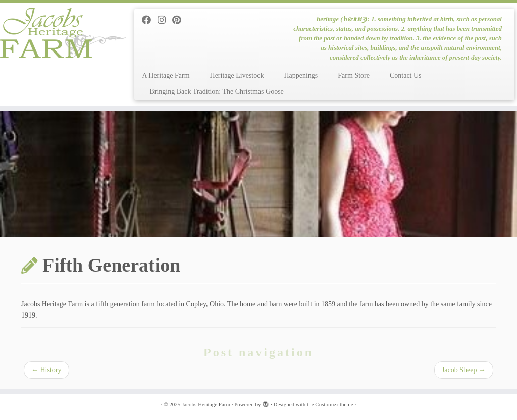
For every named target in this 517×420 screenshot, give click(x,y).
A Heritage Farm (166, 75)
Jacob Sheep (464, 370)
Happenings (301, 75)
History (46, 370)
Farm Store (354, 75)
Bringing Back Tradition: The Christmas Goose (216, 92)
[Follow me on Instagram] (165, 20)
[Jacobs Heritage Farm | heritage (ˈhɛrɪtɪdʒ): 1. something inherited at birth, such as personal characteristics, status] (61, 33)
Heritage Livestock (237, 75)
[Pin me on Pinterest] (180, 20)
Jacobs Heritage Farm (206, 404)
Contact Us (406, 75)
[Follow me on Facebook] (150, 20)
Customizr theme (334, 404)
